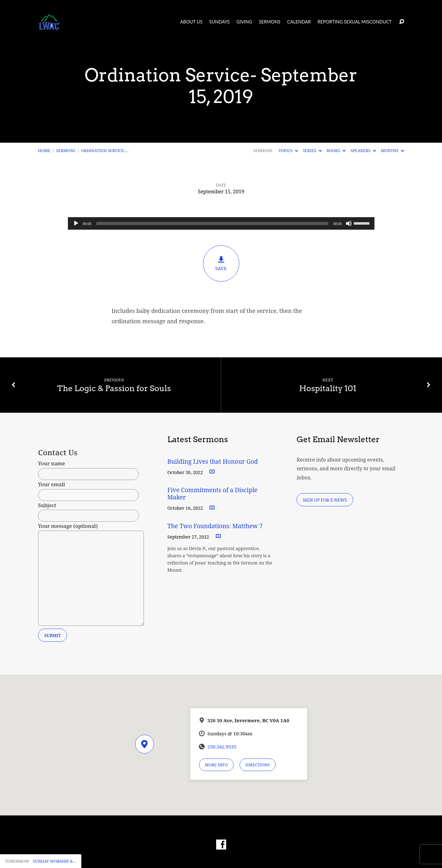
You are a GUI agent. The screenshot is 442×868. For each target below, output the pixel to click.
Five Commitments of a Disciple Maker (212, 493)
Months (392, 151)
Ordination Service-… (105, 151)
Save (221, 263)
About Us (191, 22)
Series (312, 151)
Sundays (219, 22)
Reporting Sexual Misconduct (355, 22)
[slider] (212, 223)
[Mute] (349, 223)
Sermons (269, 22)
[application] (221, 223)
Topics (288, 151)
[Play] (76, 223)
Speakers (363, 151)
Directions (258, 765)
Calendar (299, 22)
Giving (244, 22)
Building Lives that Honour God (213, 461)
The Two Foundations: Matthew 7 (216, 526)
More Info (216, 765)
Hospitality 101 (328, 388)
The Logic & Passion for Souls (114, 388)
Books (336, 151)
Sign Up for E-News (325, 500)
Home (44, 151)
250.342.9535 (222, 747)
